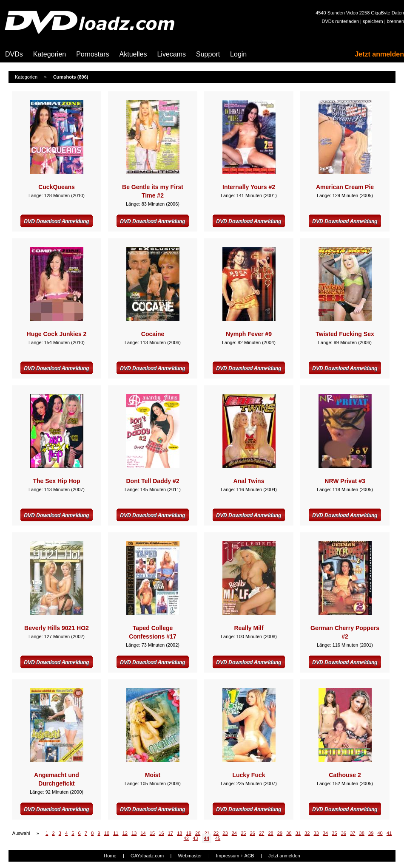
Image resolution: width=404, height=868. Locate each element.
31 (298, 833)
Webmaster (190, 856)
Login (238, 54)
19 (189, 833)
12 (125, 833)
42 (186, 838)
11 (116, 833)
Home (110, 856)
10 (107, 833)
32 (307, 833)
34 (325, 833)
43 (195, 838)
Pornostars (92, 54)
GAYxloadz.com (147, 856)
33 (316, 833)
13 (134, 833)
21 (207, 833)
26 (253, 833)
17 (171, 833)
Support (208, 54)
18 (179, 833)
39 (371, 833)
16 (161, 833)
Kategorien (50, 54)
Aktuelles (133, 54)
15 (152, 833)
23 (225, 833)
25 (243, 833)
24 (234, 833)
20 (198, 833)
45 (218, 838)
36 (344, 833)
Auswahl (21, 833)
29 (280, 833)
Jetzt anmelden (379, 54)
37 (353, 833)
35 (334, 833)
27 (262, 833)
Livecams (171, 54)
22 (216, 833)
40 (380, 833)
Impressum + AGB (235, 856)
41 (389, 833)
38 (362, 833)
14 (143, 833)
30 (289, 833)
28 (270, 833)
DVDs (14, 54)
